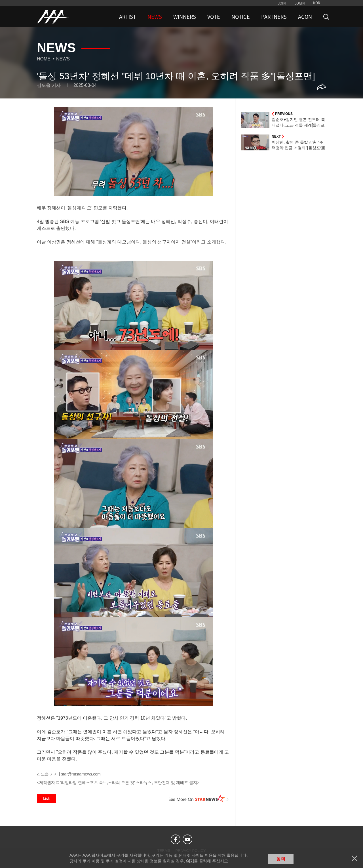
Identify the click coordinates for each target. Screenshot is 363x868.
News (63, 59)
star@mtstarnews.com (81, 774)
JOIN (282, 3)
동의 (281, 859)
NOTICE (241, 17)
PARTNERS (274, 17)
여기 (190, 861)
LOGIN (300, 3)
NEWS (155, 17)
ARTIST (128, 17)
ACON (305, 17)
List (47, 798)
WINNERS (185, 17)
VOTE (214, 17)
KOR (317, 3)
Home (44, 59)
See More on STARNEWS (199, 798)
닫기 (354, 858)
